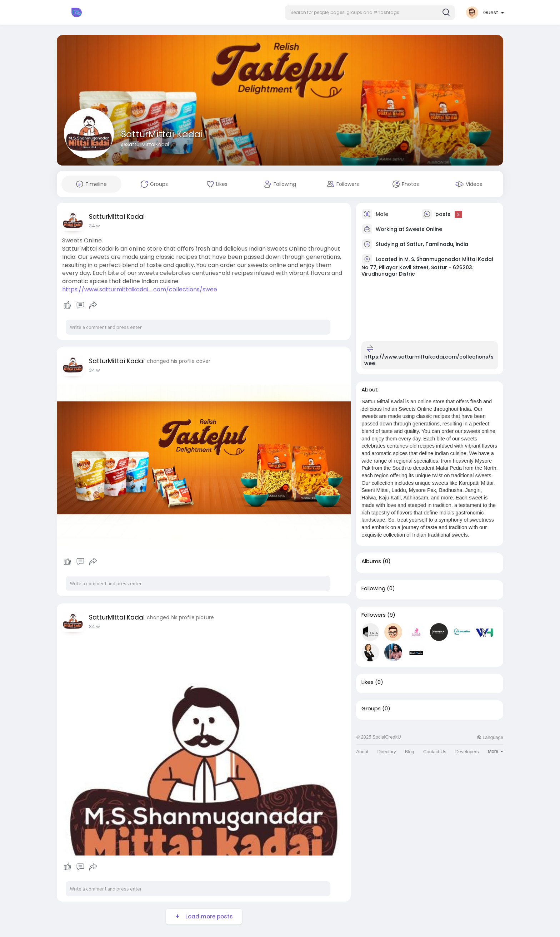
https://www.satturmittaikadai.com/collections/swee (429, 360)
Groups (371, 709)
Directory (387, 752)
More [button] (496, 751)
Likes (367, 682)
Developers (467, 752)
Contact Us (435, 752)
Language (490, 737)
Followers (374, 615)
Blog (410, 752)
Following (373, 588)
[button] (370, 13)
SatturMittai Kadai (162, 134)
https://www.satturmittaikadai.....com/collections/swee (140, 289)
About (362, 752)
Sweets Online (424, 229)
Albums (371, 561)
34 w (94, 226)
